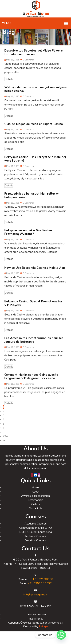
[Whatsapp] (61, 635)
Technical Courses (35, 541)
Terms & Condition (36, 619)
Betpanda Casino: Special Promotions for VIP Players (33, 311)
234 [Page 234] (5, 441)
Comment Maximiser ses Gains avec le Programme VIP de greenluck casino (31, 384)
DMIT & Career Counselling (36, 537)
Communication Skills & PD (36, 533)
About (35, 497)
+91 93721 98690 (41, 584)
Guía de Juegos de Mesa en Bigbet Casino (34, 129)
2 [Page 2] (3, 416)
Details (9, 84)
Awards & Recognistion (35, 501)
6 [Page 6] (3, 433)
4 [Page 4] (3, 424)
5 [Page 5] (3, 429)
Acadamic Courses (36, 529)
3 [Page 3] (3, 420)
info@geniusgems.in (35, 599)
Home (36, 492)
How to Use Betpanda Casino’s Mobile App (35, 274)
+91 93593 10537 (40, 588)
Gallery (36, 509)
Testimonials (36, 505)
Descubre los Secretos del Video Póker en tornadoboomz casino (34, 57)
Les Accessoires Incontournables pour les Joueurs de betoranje (34, 347)
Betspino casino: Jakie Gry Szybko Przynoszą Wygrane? (28, 237)
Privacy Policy (35, 624)
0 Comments (27, 65)
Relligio (43, 631)
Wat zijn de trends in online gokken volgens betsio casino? (35, 94)
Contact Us (36, 513)
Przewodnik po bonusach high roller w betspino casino (31, 200)
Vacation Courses (36, 545)
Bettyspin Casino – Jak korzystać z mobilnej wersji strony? (35, 164)
